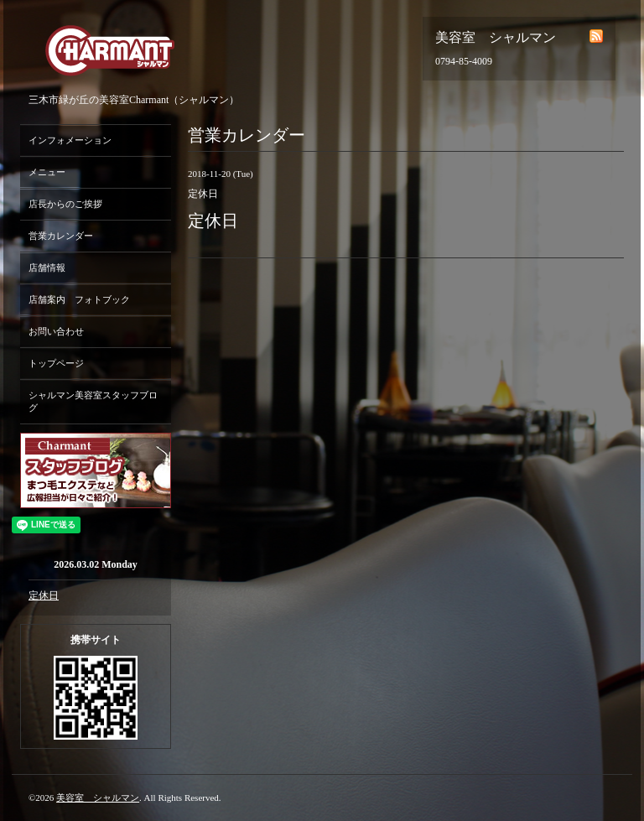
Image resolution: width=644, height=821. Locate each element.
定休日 (44, 595)
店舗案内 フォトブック (79, 299)
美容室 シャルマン (98, 798)
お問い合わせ (56, 331)
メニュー (47, 172)
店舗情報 (47, 268)
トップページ (56, 363)
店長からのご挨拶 (65, 204)
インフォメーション (70, 140)
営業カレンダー (61, 236)
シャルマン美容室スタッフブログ (93, 401)
